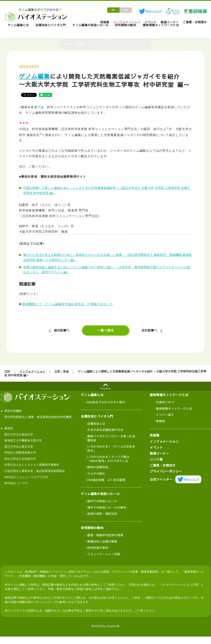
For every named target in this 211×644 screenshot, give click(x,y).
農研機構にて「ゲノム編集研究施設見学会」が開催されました (68, 304)
